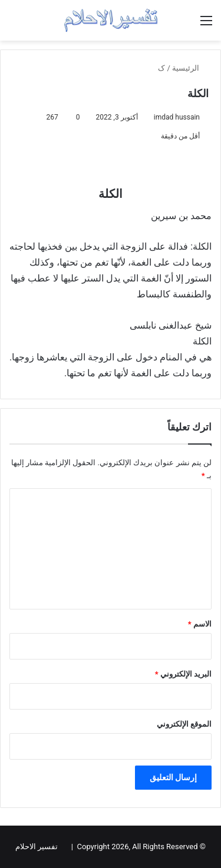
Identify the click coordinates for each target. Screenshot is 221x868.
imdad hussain (177, 117)
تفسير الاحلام (37, 847)
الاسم (200, 624)
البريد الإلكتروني (183, 674)
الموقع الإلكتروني (184, 724)
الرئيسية (190, 68)
